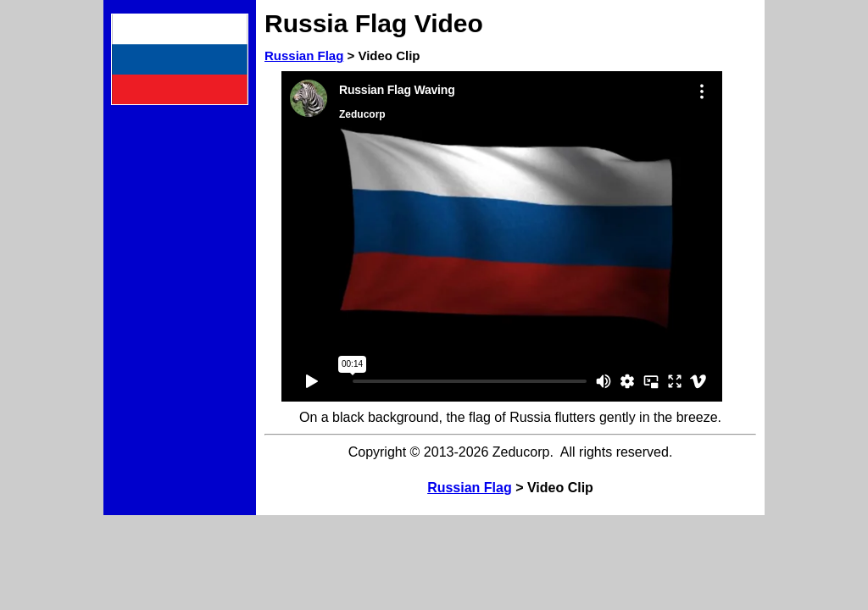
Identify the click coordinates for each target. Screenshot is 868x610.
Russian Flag (304, 55)
